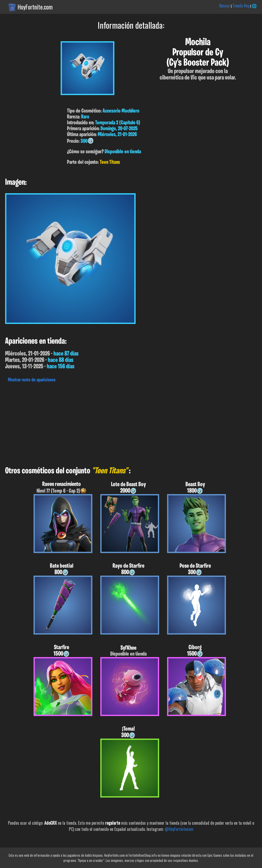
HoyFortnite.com (35, 7)
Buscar (225, 6)
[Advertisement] (131, 423)
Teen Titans (110, 162)
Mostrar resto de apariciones (32, 380)
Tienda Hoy (241, 6)
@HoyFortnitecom (179, 829)
